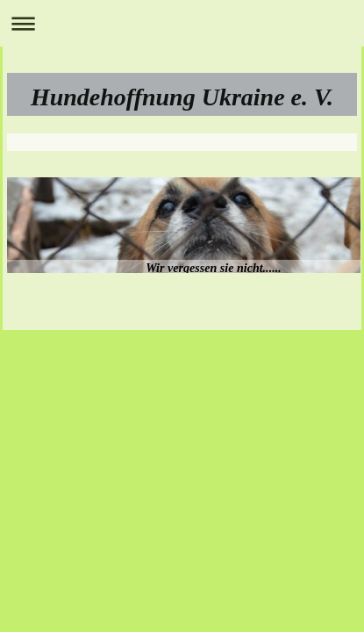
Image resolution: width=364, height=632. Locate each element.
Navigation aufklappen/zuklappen (182, 23)
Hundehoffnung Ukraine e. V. (182, 97)
